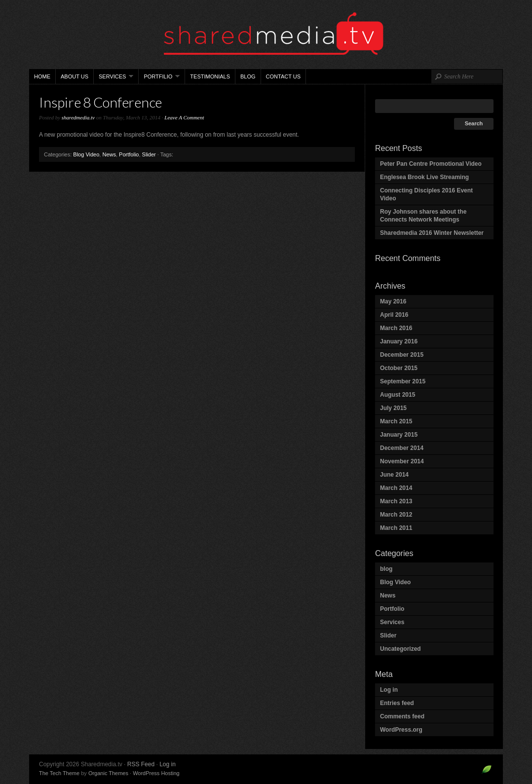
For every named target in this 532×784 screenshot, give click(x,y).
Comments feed (402, 716)
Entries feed (397, 703)
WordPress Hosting (156, 773)
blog (386, 569)
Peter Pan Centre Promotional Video (431, 164)
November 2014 (402, 461)
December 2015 (402, 355)
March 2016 (396, 328)
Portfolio (129, 154)
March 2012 (396, 515)
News (109, 154)
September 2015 (403, 381)
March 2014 (396, 488)
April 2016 (394, 315)
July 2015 (393, 408)
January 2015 (399, 435)
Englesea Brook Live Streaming (424, 177)
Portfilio (159, 79)
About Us (75, 76)
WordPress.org (401, 730)
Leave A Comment (184, 117)
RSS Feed (141, 764)
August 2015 (398, 395)
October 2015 (399, 368)
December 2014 (402, 448)
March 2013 (396, 501)
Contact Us (284, 76)
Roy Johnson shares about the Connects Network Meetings (423, 216)
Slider (149, 154)
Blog (248, 76)
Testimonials (210, 76)
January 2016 (399, 341)
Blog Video (86, 154)
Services (114, 79)
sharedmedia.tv (78, 117)
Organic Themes (108, 773)
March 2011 (396, 528)
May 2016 (393, 301)
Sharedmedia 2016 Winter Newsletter (432, 233)
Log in (389, 690)
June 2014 (394, 475)
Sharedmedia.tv (266, 35)
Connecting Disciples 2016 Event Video (426, 194)
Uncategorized (400, 649)
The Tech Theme (59, 773)
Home (42, 76)
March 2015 (396, 421)
